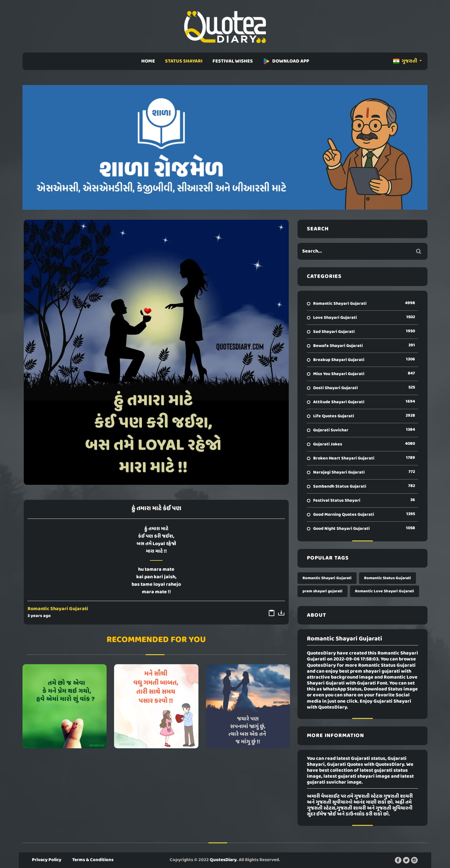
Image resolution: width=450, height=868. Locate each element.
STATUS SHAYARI (184, 61)
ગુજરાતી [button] (406, 61)
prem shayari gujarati (322, 591)
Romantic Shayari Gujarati (58, 609)
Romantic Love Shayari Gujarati (385, 591)
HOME (148, 61)
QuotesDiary (223, 860)
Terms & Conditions (93, 860)
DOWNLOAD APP (286, 61)
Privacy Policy (47, 860)
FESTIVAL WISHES (233, 61)
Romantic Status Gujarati (387, 578)
